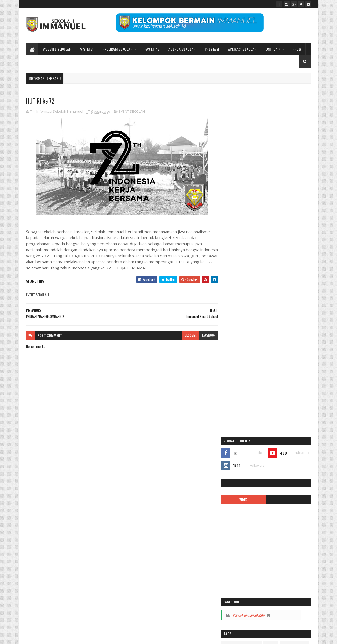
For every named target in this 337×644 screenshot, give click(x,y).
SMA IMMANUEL (238, 454)
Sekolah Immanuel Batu (253, 274)
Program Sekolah (118, 49)
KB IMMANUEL (285, 370)
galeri (232, 341)
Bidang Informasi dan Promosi (108, 637)
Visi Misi (87, 49)
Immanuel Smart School (278, 351)
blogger (188, 335)
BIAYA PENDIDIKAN (240, 323)
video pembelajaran (279, 464)
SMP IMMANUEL (265, 454)
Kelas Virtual (254, 379)
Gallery (247, 341)
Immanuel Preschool (242, 351)
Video (256, 464)
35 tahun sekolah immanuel (246, 304)
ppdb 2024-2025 (240, 426)
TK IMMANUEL (237, 464)
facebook (207, 335)
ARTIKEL (264, 313)
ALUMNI (276, 304)
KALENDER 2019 (259, 360)
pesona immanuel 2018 (243, 417)
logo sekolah (277, 379)
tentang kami (290, 454)
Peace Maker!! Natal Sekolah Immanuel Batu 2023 (261, 539)
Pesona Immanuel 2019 (281, 417)
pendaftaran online (241, 398)
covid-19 (285, 323)
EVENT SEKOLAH (132, 112)
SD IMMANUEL (237, 445)
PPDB (297, 49)
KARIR (265, 370)
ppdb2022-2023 (239, 435)
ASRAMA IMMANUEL (289, 313)
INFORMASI (235, 360)
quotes (279, 435)
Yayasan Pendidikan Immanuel (248, 473)
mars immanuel (238, 388)
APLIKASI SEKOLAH (242, 49)
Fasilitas (152, 49)
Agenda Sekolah (182, 49)
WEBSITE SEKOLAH (57, 49)
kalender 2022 (286, 360)
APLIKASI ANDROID (240, 313)
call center (266, 323)
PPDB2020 (266, 426)
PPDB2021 (287, 426)
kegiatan (234, 379)
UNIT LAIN (273, 49)
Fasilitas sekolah (289, 332)
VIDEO (247, 159)
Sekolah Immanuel (54, 637)
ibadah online (267, 341)
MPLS (259, 388)
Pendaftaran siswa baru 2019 (247, 407)
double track (236, 332)
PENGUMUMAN (282, 407)
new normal (277, 388)
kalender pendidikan (241, 370)
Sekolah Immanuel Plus (268, 445)
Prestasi (212, 49)
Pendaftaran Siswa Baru (275, 398)
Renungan (296, 435)
